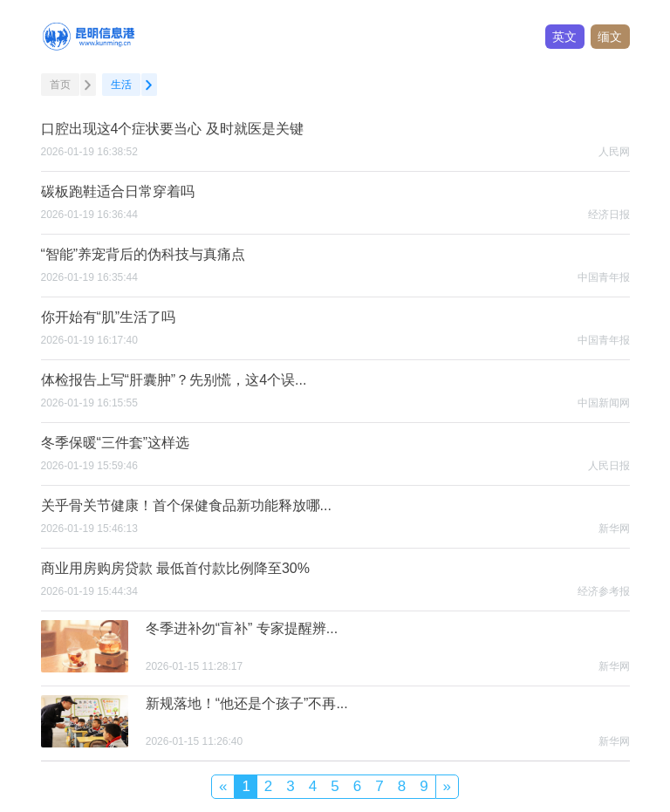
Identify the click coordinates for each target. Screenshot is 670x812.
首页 (60, 85)
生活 (121, 85)
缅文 (610, 37)
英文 (564, 37)
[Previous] (223, 786)
